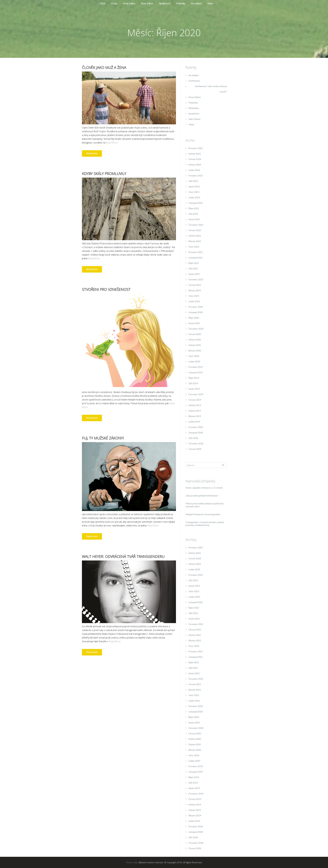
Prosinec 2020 (196, 307)
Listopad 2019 (196, 372)
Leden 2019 (194, 422)
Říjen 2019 (194, 378)
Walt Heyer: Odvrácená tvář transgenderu (123, 556)
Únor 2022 (194, 247)
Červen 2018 (195, 449)
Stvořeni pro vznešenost (106, 289)
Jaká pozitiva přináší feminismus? (202, 496)
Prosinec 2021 (196, 252)
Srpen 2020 (194, 323)
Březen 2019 (195, 416)
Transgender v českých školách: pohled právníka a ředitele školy (205, 524)
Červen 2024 (195, 159)
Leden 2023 (194, 197)
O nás (114, 3)
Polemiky (181, 3)
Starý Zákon (147, 3)
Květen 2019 (195, 405)
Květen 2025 (195, 154)
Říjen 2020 (194, 318)
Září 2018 (193, 438)
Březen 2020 (195, 350)
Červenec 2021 (196, 279)
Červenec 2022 (196, 225)
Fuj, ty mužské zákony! (103, 438)
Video (210, 3)
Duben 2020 (195, 345)
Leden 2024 (194, 170)
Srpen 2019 (194, 389)
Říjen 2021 (194, 263)
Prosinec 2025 (196, 148)
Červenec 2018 (196, 443)
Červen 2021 (195, 285)
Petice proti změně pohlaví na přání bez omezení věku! (205, 505)
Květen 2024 (195, 165)
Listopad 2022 (196, 203)
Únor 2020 (194, 356)
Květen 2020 (195, 340)
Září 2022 (193, 214)
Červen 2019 (195, 400)
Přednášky (194, 108)
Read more (92, 153)
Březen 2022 (195, 241)
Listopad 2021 (196, 258)
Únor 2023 (194, 192)
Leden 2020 (194, 361)
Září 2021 (193, 268)
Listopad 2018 (196, 432)
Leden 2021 (194, 301)
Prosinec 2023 (196, 175)
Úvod (103, 3)
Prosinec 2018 (196, 427)
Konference (194, 81)
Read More (112, 143)
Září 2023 (193, 181)
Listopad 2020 (196, 312)
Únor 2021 (194, 296)
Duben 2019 (195, 411)
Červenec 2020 (196, 329)
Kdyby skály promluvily (104, 174)
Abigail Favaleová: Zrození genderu (203, 514)
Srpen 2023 (194, 186)
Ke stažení (196, 3)
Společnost (165, 3)
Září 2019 (193, 383)
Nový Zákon (129, 3)
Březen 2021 (195, 290)
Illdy (136, 862)
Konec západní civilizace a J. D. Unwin (204, 488)
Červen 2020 (195, 334)
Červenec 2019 (196, 394)
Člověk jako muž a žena (104, 67)
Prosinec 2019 (196, 367)
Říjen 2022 (194, 208)
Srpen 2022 (194, 219)
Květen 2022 (195, 236)
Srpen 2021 (194, 274)
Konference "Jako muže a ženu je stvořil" (211, 89)
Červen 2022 (195, 230)
